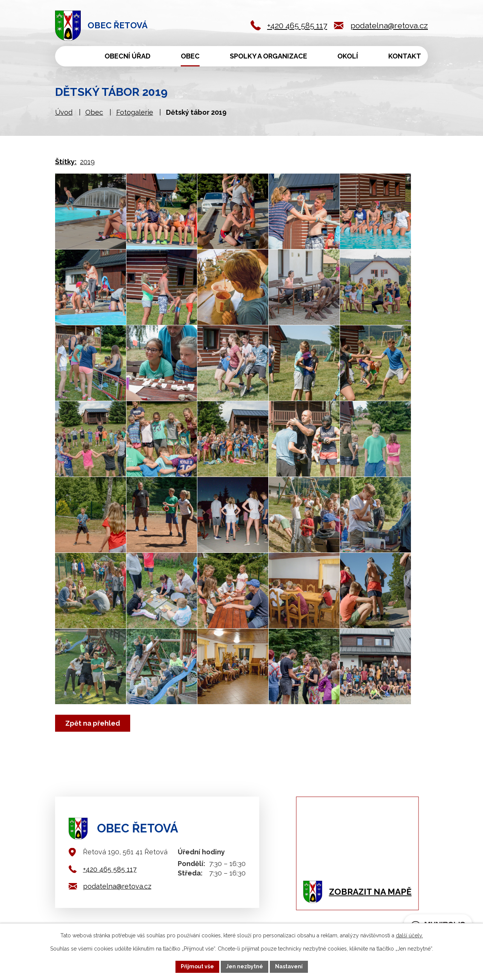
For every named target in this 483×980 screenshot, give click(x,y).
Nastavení (289, 966)
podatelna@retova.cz (389, 25)
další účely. (409, 935)
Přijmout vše (197, 966)
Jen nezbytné (245, 966)
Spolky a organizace (268, 56)
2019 (87, 162)
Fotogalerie (135, 112)
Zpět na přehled (93, 723)
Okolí (348, 56)
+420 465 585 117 (297, 25)
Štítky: (66, 162)
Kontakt (405, 56)
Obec (190, 56)
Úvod (68, 56)
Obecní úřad (128, 56)
